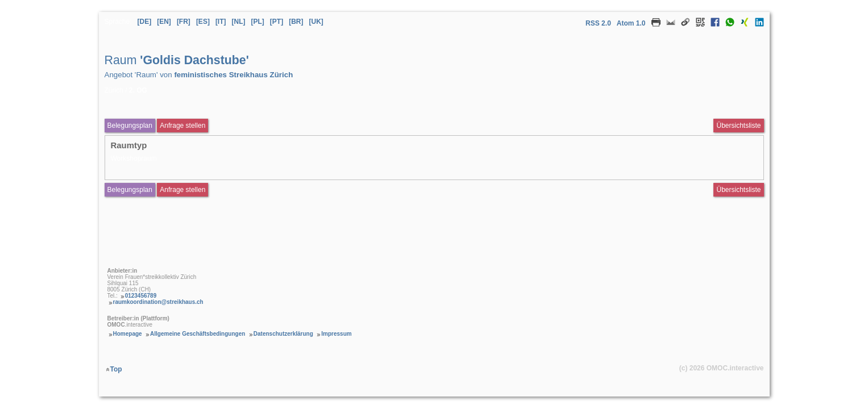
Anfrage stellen (182, 190)
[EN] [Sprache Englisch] (164, 22)
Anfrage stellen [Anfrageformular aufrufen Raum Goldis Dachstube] (182, 126)
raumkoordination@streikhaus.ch (158, 302)
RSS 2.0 (598, 23)
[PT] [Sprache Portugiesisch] (277, 22)
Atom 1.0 (631, 23)
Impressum (336, 334)
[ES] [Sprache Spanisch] (203, 22)
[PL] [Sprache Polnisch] (258, 22)
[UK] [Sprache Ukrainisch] (316, 22)
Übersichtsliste (738, 126)
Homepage (128, 334)
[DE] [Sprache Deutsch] (145, 22)
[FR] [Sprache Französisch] (184, 22)
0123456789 (141, 296)
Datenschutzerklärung (283, 334)
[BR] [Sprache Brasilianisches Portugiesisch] (296, 22)
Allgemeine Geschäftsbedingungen (198, 334)
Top (116, 369)
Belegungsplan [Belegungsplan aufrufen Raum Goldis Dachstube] (130, 126)
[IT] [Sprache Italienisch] (221, 22)
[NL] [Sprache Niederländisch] (239, 22)
